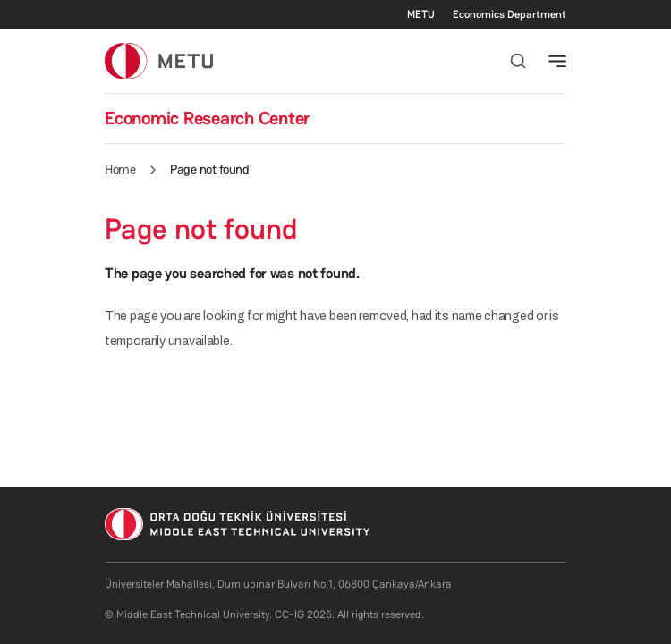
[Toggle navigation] (557, 61)
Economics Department (510, 14)
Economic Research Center (207, 118)
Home (120, 169)
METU (421, 14)
